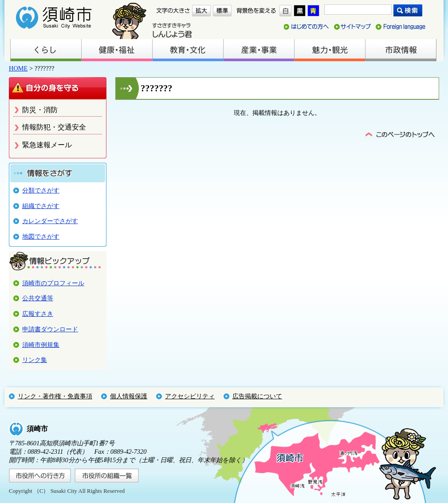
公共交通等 (38, 298)
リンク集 (35, 360)
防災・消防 (40, 110)
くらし (46, 50)
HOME (18, 68)
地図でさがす (41, 236)
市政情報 (401, 50)
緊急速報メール (47, 145)
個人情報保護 (129, 396)
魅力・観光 (330, 50)
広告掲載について (257, 396)
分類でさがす (41, 190)
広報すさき (38, 314)
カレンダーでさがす (50, 221)
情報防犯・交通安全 (54, 127)
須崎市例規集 (41, 345)
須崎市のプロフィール (53, 283)
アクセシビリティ (190, 396)
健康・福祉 (117, 50)
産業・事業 (259, 50)
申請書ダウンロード (50, 329)
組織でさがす (41, 206)
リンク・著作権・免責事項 (55, 396)
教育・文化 (188, 50)
